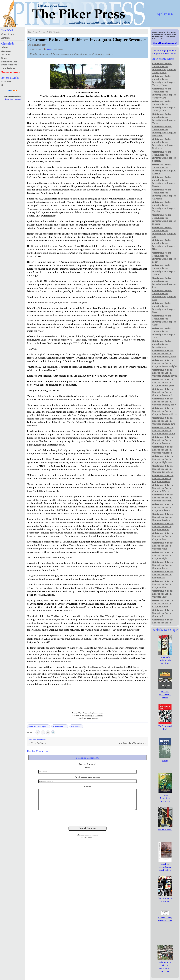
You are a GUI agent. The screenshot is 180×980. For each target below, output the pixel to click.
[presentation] (87, 818)
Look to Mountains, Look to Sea (165, 865)
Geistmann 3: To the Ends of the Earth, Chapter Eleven (163, 526)
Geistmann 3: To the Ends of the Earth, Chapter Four (163, 594)
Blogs (4, 58)
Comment (88, 786)
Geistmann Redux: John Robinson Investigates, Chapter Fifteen (164, 169)
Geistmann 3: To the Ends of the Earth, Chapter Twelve (163, 517)
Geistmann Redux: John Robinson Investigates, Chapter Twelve (164, 207)
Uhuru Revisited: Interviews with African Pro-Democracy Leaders (165, 802)
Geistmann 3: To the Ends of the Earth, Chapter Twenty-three (165, 411)
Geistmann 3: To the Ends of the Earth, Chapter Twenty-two (164, 421)
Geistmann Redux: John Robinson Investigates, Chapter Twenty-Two (164, 93)
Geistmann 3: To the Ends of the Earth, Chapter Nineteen (163, 450)
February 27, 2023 (46, 32)
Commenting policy (88, 837)
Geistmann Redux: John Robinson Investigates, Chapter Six (164, 282)
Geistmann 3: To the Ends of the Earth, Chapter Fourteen (163, 498)
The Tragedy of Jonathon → (132, 743)
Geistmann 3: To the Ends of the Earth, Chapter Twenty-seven (165, 373)
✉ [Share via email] (48, 732)
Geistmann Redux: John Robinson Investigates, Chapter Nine (164, 245)
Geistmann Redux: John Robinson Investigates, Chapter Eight (164, 257)
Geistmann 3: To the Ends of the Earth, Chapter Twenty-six (163, 382)
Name (88, 768)
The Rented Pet (165, 828)
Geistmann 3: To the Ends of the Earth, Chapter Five (163, 584)
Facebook (6, 81)
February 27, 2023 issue (94, 716)
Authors (6, 54)
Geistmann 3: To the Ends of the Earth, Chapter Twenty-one (164, 430)
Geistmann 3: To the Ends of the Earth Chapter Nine (163, 546)
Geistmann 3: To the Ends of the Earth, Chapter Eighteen (163, 459)
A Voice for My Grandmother (165, 918)
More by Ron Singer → (38, 726)
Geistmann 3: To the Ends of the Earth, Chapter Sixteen (163, 478)
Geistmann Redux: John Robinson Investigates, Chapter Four (164, 308)
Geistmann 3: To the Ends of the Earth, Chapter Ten (163, 536)
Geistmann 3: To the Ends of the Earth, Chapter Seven (163, 565)
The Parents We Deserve (165, 898)
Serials (57, 32)
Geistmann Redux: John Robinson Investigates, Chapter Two (164, 333)
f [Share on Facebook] (43, 732)
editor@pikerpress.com (12, 99)
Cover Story (8, 34)
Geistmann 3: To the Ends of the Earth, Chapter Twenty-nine (164, 354)
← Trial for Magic (38, 743)
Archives (6, 51)
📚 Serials (48, 49)
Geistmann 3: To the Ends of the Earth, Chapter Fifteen (163, 488)
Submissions (8, 68)
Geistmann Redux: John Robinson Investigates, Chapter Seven (164, 270)
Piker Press (33, 32)
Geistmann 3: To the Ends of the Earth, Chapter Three (163, 603)
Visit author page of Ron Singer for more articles (164, 52)
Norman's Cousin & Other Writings (165, 659)
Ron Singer (39, 45)
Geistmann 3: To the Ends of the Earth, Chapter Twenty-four (164, 402)
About (5, 47)
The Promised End (165, 726)
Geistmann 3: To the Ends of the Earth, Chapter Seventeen (163, 469)
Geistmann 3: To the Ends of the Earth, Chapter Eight (163, 555)
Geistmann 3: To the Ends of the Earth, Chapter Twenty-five (164, 392)
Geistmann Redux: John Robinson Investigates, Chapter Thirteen (164, 194)
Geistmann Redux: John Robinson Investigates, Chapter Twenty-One (164, 106)
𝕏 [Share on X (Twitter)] (38, 732)
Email (87, 777)
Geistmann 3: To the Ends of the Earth (163, 621)
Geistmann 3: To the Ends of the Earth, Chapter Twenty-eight (165, 363)
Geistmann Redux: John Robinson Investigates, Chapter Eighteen (164, 144)
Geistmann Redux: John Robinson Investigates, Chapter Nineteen (164, 131)
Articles (6, 38)
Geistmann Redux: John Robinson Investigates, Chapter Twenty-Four (164, 68)
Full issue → (76, 726)
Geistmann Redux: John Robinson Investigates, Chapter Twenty (164, 118)
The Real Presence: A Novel (165, 693)
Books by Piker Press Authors (9, 63)
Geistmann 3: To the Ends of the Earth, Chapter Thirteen (163, 507)
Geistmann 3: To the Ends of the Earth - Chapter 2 (163, 613)
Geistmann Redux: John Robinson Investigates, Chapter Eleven (164, 219)
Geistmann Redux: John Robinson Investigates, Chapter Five (164, 295)
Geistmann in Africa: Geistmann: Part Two (167, 965)
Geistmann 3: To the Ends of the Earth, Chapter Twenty (163, 440)
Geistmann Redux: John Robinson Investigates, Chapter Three (164, 320)
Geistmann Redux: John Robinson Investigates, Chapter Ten (164, 232)
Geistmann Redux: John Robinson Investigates (162, 344)
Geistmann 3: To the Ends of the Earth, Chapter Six (163, 575)
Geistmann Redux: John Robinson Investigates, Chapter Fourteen (164, 181)
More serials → (60, 726)
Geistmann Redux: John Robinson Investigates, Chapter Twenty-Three (164, 81)
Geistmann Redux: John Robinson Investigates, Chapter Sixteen (164, 156)
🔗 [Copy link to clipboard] (53, 732)
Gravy (165, 759)
